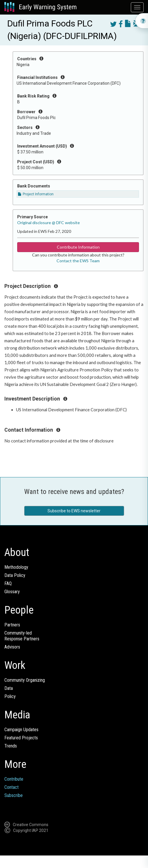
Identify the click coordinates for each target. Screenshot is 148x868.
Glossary (12, 592)
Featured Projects (21, 738)
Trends (11, 746)
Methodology (16, 567)
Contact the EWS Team (78, 261)
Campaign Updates (21, 730)
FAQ (8, 583)
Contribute (14, 779)
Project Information (36, 194)
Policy (10, 696)
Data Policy (15, 575)
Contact (12, 787)
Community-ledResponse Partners (22, 636)
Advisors (12, 647)
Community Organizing (25, 680)
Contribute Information (78, 247)
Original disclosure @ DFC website (49, 223)
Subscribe (14, 795)
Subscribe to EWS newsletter (74, 511)
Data (9, 688)
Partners (12, 625)
